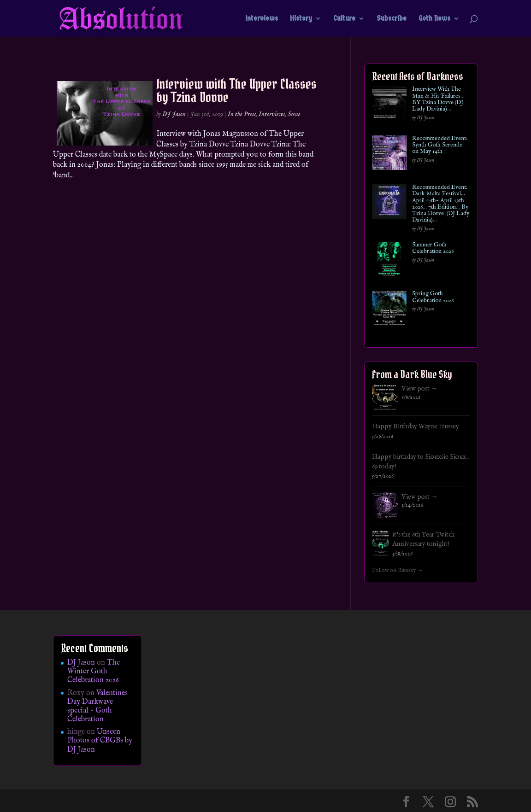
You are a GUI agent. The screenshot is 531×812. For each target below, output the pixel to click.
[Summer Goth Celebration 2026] (389, 261)
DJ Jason (174, 114)
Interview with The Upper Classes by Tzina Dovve (236, 91)
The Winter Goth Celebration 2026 (94, 672)
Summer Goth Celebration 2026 (433, 248)
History (301, 19)
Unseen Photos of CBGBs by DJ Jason (100, 741)
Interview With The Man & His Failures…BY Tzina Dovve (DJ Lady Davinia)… (438, 99)
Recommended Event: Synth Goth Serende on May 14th (440, 145)
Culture (344, 19)
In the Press (242, 114)
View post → (420, 389)
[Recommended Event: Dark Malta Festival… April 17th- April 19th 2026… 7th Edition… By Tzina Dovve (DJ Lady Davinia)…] (389, 203)
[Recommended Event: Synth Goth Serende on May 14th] (389, 155)
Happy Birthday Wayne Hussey (416, 426)
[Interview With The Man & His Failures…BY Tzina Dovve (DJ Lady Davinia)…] (389, 105)
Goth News (434, 19)
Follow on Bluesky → (398, 571)
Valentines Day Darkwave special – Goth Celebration (97, 707)
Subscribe (392, 19)
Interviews (262, 19)
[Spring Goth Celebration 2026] (389, 310)
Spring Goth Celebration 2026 (433, 297)
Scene (294, 114)
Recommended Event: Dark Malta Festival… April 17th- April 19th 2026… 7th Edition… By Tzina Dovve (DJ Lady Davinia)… (441, 204)
